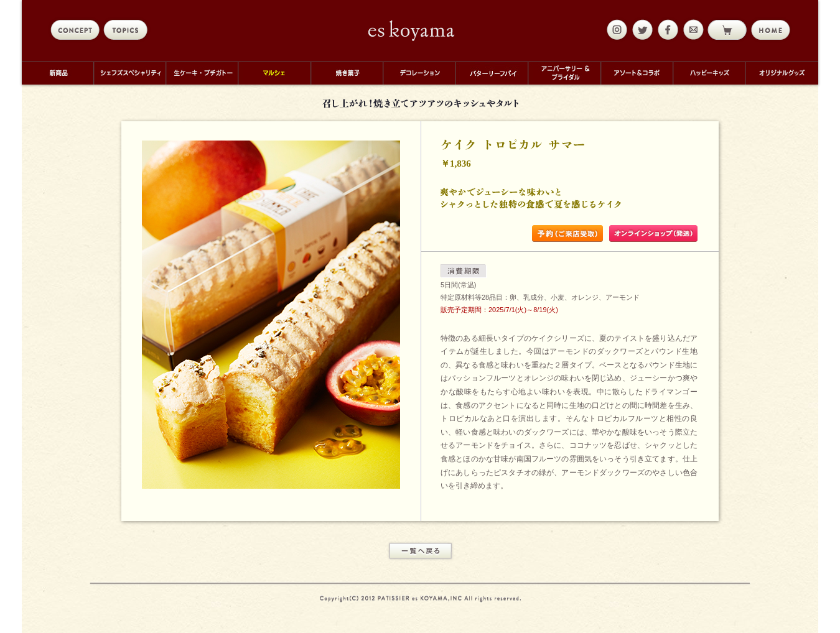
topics (128, 30)
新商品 (58, 73)
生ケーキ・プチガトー (202, 73)
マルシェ (274, 73)
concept (75, 30)
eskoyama (412, 30)
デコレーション (419, 73)
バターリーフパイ (491, 73)
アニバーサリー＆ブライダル (564, 73)
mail (692, 30)
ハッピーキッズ (709, 73)
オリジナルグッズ (782, 73)
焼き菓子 (347, 73)
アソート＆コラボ (637, 73)
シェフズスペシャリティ (129, 73)
